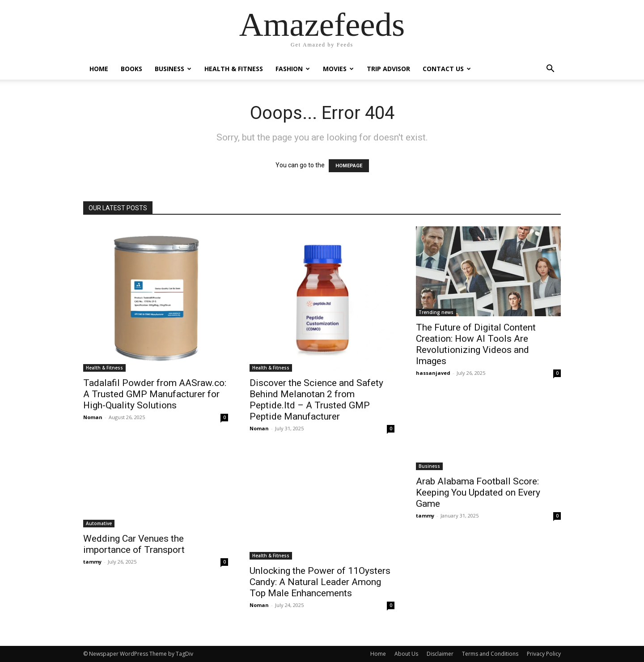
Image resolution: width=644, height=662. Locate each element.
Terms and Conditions (490, 654)
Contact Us (447, 69)
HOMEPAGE (349, 166)
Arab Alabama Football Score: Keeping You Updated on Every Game (478, 492)
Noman (93, 417)
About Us (406, 654)
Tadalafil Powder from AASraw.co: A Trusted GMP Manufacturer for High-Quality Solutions (155, 394)
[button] (550, 70)
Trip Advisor (388, 69)
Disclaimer (440, 654)
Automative (99, 523)
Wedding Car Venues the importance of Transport (134, 544)
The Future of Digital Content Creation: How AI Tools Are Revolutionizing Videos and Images (476, 344)
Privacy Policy (544, 654)
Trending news (436, 312)
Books (131, 69)
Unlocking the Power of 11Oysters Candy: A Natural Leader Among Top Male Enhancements (320, 582)
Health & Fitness (234, 69)
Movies (338, 69)
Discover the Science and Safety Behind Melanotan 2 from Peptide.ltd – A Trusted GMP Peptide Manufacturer (316, 400)
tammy (92, 562)
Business (173, 69)
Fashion (293, 69)
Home (99, 69)
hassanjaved (433, 373)
